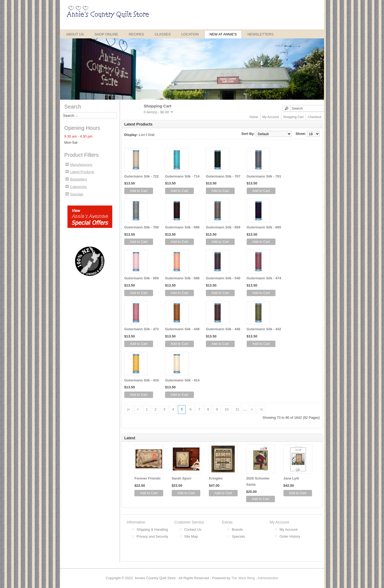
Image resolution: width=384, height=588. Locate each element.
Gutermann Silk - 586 (182, 278)
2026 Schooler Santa (258, 481)
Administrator (268, 578)
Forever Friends (147, 478)
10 (227, 409)
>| (261, 409)
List (142, 135)
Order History (290, 536)
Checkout (315, 117)
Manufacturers (81, 165)
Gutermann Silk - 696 (182, 227)
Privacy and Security (152, 536)
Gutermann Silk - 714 (182, 176)
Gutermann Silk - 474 (264, 278)
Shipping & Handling (152, 529)
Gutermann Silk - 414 (182, 380)
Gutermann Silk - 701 (264, 176)
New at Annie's (223, 34)
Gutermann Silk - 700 (141, 227)
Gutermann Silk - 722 (141, 176)
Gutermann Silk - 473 (141, 329)
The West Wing (243, 578)
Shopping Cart (293, 117)
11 (237, 409)
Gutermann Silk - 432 (264, 329)
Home (254, 117)
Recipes (136, 34)
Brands (237, 529)
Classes (163, 34)
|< (129, 409)
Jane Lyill (291, 478)
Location (190, 34)
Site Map (191, 536)
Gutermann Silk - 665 (264, 227)
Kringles (216, 478)
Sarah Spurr (182, 478)
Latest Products (82, 172)
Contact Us (193, 529)
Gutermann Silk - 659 (141, 278)
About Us (75, 34)
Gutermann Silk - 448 (182, 329)
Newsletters (261, 34)
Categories (79, 187)
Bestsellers (79, 179)
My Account (271, 117)
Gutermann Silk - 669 (223, 227)
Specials (77, 194)
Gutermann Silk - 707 (223, 176)
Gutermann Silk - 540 (223, 278)
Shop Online (106, 34)
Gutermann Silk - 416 (141, 380)
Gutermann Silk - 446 (223, 329)
